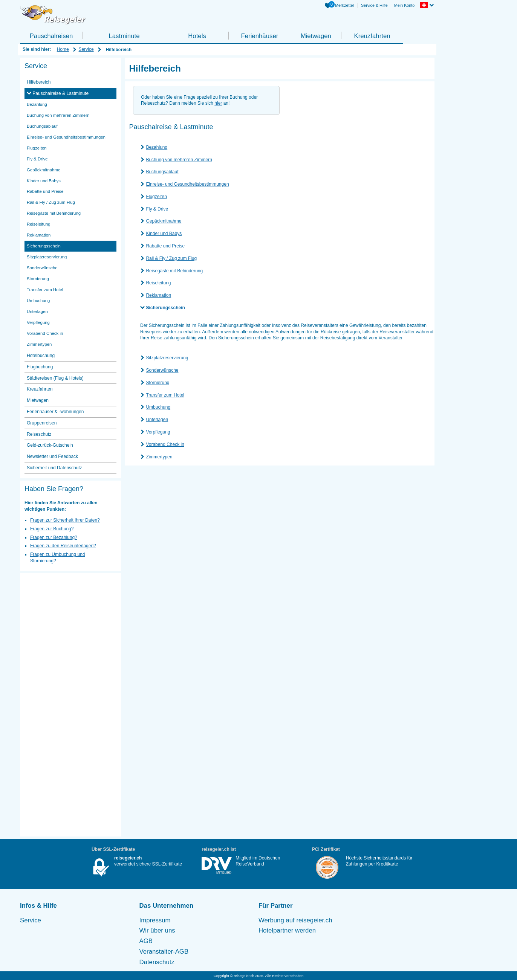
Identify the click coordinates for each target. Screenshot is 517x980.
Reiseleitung (158, 283)
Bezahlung (157, 147)
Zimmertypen (159, 457)
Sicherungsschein (165, 308)
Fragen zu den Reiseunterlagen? (63, 546)
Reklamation (158, 295)
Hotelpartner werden (287, 930)
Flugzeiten (156, 197)
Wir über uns (157, 930)
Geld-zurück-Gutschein (50, 445)
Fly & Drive (157, 209)
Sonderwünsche (162, 370)
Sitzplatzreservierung (167, 358)
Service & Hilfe (374, 5)
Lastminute (124, 36)
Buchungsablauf (162, 172)
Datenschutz (157, 962)
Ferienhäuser (259, 36)
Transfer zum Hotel (165, 395)
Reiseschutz (39, 434)
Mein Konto (405, 5)
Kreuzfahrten (372, 36)
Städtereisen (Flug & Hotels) (55, 378)
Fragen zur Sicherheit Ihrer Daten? (65, 520)
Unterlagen (157, 420)
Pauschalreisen (51, 36)
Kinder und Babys (164, 234)
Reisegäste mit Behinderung (174, 271)
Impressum (155, 920)
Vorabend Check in (165, 444)
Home (63, 49)
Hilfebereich (39, 82)
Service (86, 49)
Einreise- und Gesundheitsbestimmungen (187, 184)
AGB (146, 941)
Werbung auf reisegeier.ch (295, 920)
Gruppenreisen (42, 423)
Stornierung (158, 383)
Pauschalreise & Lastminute (60, 93)
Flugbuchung (40, 367)
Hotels (197, 36)
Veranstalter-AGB (164, 952)
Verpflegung (158, 432)
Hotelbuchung (41, 356)
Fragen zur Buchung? (52, 529)
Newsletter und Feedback (52, 456)
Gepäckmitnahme (164, 221)
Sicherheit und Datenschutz (54, 468)
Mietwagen (316, 36)
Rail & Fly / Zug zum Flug (171, 258)
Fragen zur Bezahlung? (54, 537)
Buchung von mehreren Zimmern (179, 160)
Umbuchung (158, 407)
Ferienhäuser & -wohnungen (55, 412)
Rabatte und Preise (165, 246)
